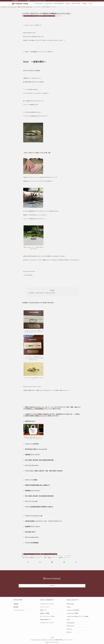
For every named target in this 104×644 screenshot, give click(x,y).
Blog (68, 620)
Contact (69, 629)
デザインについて (45, 607)
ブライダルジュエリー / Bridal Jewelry (31, 16)
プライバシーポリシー (68, 640)
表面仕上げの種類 (45, 613)
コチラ (33, 421)
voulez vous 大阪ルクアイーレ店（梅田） (78, 616)
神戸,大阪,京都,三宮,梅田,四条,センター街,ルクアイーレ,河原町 (35, 558)
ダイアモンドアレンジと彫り (48, 616)
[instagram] (91, 4)
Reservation (71, 626)
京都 (35, 480)
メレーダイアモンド (68, 556)
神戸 (35, 444)
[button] (28, 562)
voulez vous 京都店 (72, 613)
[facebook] (89, 4)
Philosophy (70, 604)
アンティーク (26, 556)
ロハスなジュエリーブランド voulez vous (8, 7)
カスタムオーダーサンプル (47, 623)
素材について (44, 610)
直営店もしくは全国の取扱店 (35, 409)
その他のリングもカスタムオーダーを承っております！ (43, 293)
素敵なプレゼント (41, 416)
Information (71, 623)
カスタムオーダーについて (47, 604)
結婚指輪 (16, 604)
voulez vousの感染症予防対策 (56, 640)
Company (34, 640)
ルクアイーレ (37, 516)
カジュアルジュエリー (19, 610)
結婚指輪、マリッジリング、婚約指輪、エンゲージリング (59, 558)
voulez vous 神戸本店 (73, 610)
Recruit (69, 632)
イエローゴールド (33, 556)
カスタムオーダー (47, 556)
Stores (69, 607)
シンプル (53, 556)
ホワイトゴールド (59, 556)
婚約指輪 (16, 607)
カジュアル (40, 556)
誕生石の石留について (46, 620)
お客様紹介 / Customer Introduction (24, 7)
